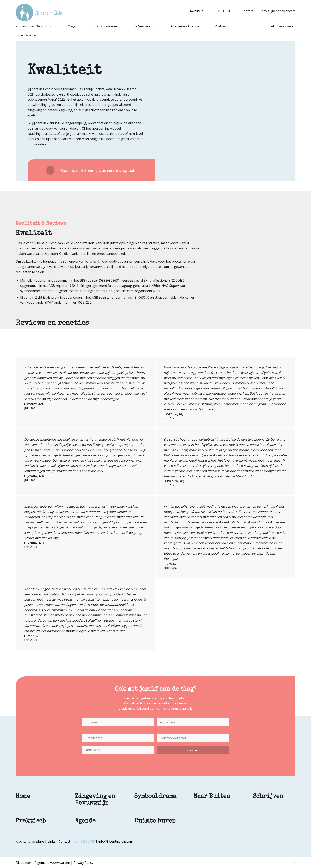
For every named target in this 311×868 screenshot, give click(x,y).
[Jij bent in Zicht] (39, 12)
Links (51, 841)
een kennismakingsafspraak (171, 708)
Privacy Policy (83, 863)
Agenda (85, 821)
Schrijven (268, 797)
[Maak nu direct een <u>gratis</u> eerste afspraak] (92, 170)
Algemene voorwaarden (52, 863)
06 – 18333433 (84, 841)
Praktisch (31, 821)
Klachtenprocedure (30, 841)
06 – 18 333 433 (222, 11)
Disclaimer (23, 863)
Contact (247, 11)
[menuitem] (194, 11)
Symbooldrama (155, 797)
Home (19, 35)
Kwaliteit (196, 11)
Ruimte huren (155, 821)
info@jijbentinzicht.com (278, 11)
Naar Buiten (212, 797)
